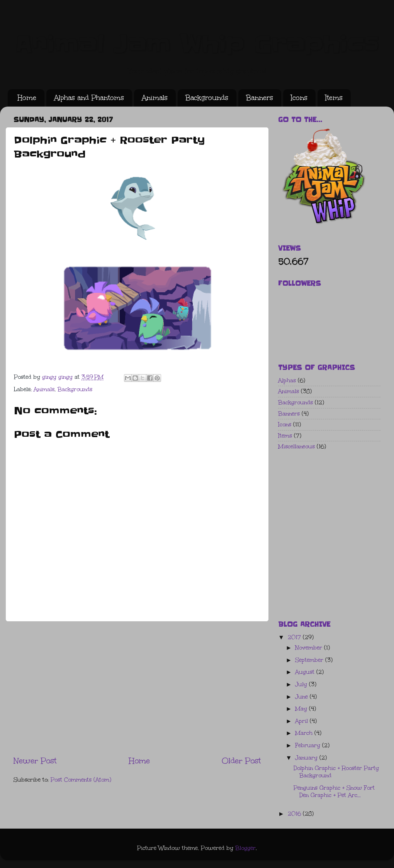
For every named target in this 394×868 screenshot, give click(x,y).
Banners (260, 98)
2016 (295, 814)
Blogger (245, 848)
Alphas (287, 381)
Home (27, 98)
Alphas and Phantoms (89, 98)
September (310, 660)
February (309, 745)
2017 (295, 637)
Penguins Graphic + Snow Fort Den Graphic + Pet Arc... (334, 792)
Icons (299, 98)
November (310, 648)
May (302, 709)
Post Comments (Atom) (81, 780)
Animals (155, 98)
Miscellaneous (296, 447)
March (305, 733)
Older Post (241, 760)
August (306, 672)
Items (334, 98)
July (302, 684)
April (302, 721)
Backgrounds (207, 98)
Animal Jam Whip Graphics (197, 44)
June (302, 697)
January (307, 758)
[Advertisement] (137, 688)
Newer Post (35, 760)
